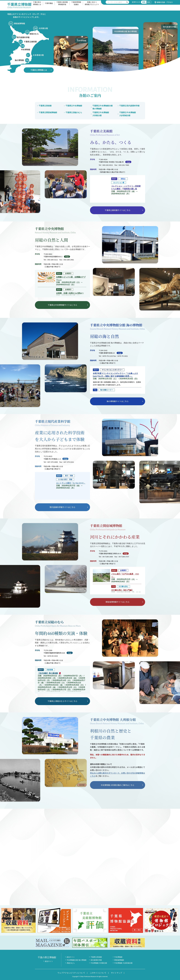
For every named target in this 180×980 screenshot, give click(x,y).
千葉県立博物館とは (39, 70)
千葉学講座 (49, 3)
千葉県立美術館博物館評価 (62, 3)
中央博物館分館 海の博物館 (77, 960)
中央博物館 (118, 957)
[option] (77, 47)
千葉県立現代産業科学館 (129, 106)
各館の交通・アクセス (164, 2)
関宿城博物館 (119, 960)
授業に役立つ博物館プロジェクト (92, 3)
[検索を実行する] (127, 2)
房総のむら (71, 963)
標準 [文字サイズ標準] (144, 2)
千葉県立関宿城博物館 (48, 112)
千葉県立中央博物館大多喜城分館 (128, 114)
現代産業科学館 (96, 960)
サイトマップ (117, 973)
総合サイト (49, 961)
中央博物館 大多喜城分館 (123, 963)
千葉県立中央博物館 (74, 106)
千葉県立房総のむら (74, 112)
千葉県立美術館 (45, 106)
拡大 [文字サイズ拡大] (149, 2)
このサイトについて (98, 973)
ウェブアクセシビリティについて (71, 973)
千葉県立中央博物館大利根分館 (101, 114)
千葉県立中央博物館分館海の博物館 (103, 107)
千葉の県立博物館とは (37, 3)
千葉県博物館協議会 (76, 3)
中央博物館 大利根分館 (99, 963)
